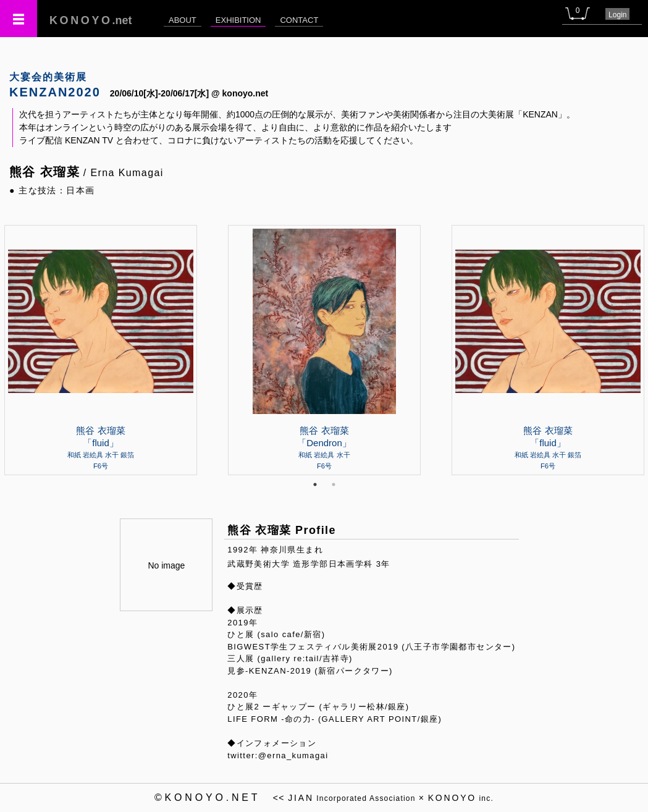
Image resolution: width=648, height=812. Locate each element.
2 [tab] (334, 484)
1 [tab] (315, 484)
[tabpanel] (324, 350)
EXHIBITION (238, 20)
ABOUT (183, 20)
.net (91, 20)
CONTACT (299, 20)
